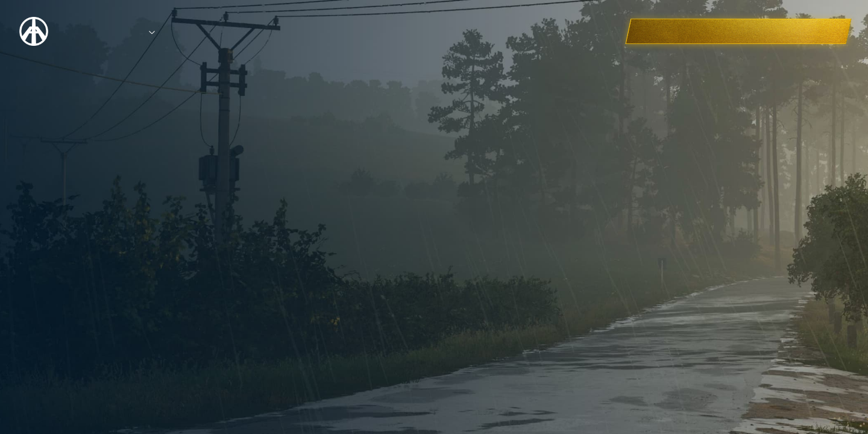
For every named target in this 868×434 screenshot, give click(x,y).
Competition (105, 31)
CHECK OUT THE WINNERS (774, 31)
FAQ (374, 31)
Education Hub (305, 31)
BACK (217, 297)
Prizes (172, 31)
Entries (230, 31)
